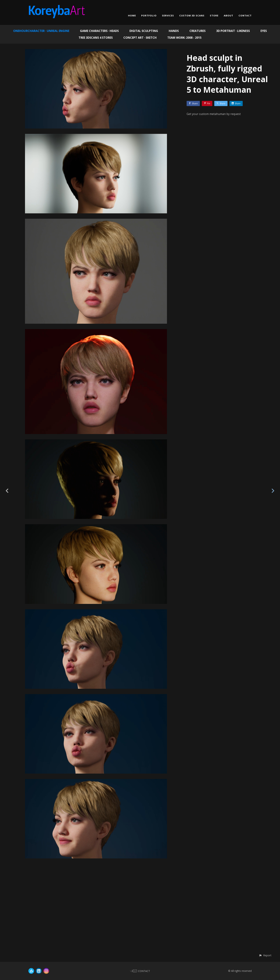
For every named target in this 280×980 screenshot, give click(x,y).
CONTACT (245, 16)
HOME (132, 16)
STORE (214, 16)
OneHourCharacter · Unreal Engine (41, 31)
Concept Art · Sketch (140, 38)
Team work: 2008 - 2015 (184, 38)
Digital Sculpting (144, 31)
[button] (265, 955)
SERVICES (168, 16)
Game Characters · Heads (99, 31)
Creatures (197, 31)
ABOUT (228, 16)
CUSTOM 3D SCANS (192, 16)
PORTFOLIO (149, 16)
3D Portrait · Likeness (233, 31)
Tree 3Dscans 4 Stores (96, 38)
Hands (174, 31)
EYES (264, 31)
